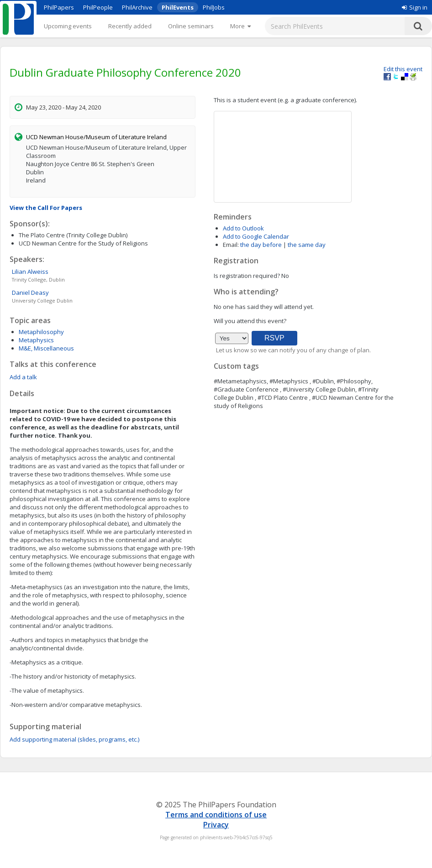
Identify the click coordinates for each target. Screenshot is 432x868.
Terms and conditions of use (216, 815)
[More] (240, 26)
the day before (261, 245)
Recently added (130, 26)
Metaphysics (36, 340)
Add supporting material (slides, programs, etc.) (74, 739)
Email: (231, 245)
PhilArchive (137, 7)
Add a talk (23, 377)
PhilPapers (59, 7)
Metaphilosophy (41, 332)
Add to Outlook (243, 228)
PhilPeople (98, 7)
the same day (307, 245)
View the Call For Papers (46, 208)
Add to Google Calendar (256, 236)
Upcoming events (68, 26)
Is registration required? (247, 276)
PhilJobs (214, 7)
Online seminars (191, 26)
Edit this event (403, 69)
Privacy (216, 825)
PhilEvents (178, 7)
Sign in (415, 7)
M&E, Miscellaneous (46, 348)
